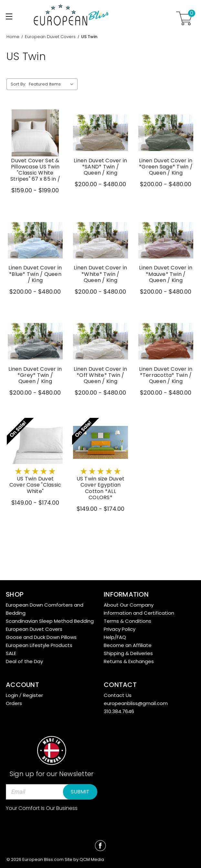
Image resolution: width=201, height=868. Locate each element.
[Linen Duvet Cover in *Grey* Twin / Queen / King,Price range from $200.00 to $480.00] (35, 341)
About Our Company (129, 605)
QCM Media (92, 859)
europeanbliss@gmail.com (136, 703)
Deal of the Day (24, 661)
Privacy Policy (120, 629)
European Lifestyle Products (39, 645)
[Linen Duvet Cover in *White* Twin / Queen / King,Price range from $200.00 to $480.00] (100, 240)
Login (12, 695)
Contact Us (118, 695)
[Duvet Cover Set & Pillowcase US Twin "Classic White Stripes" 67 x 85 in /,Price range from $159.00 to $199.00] (35, 133)
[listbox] (53, 84)
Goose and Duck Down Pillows (41, 637)
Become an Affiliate (128, 645)
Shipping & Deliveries (128, 653)
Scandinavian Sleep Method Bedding (50, 621)
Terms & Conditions (127, 621)
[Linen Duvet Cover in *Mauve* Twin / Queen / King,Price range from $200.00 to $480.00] (166, 240)
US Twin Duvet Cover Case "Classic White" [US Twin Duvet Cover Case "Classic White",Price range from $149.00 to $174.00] (35, 485)
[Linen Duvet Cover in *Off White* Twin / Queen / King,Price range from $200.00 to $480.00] (100, 341)
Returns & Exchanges (129, 661)
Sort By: (18, 84)
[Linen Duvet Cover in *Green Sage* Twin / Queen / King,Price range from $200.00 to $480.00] (166, 133)
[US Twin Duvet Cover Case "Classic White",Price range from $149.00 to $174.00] (35, 442)
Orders (14, 703)
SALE (11, 653)
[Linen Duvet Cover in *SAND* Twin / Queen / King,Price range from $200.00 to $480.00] (100, 133)
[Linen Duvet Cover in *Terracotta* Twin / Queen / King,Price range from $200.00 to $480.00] (166, 341)
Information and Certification (139, 613)
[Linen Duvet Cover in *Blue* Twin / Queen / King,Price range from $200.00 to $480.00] (35, 240)
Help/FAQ (115, 637)
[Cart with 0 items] (184, 18)
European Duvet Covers (34, 629)
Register (33, 695)
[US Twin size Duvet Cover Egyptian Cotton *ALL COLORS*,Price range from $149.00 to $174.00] (100, 442)
